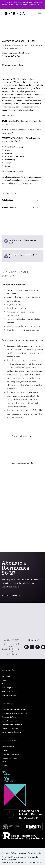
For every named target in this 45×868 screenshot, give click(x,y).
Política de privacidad (19, 853)
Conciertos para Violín (10, 721)
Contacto (5, 765)
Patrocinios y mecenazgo (11, 754)
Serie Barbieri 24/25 (9, 691)
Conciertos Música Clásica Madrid (14, 709)
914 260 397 (11, 640)
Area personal (7, 676)
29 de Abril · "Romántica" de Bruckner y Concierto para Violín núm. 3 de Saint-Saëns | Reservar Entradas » (23, 4)
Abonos (4, 680)
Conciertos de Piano (9, 717)
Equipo (4, 750)
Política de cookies (34, 853)
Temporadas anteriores (10, 728)
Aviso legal (6, 853)
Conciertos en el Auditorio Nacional (14, 713)
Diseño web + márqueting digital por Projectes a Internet (21, 862)
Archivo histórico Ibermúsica (12, 732)
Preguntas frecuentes (9, 695)
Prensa (4, 762)
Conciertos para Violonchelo (12, 725)
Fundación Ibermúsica (9, 758)
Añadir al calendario (12, 65)
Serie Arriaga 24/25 (9, 688)
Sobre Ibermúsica (8, 746)
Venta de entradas (8, 684)
